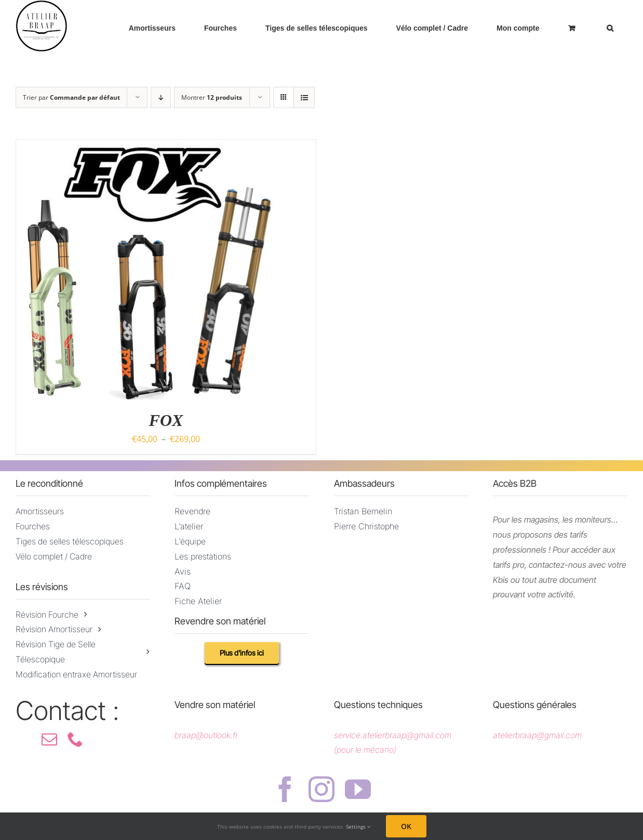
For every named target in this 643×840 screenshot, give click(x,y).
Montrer (212, 97)
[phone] (75, 739)
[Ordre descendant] (161, 97)
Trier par (71, 97)
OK (406, 826)
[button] (610, 28)
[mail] (49, 739)
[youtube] (358, 789)
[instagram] (321, 789)
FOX (166, 420)
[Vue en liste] (304, 97)
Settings (358, 826)
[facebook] (285, 789)
